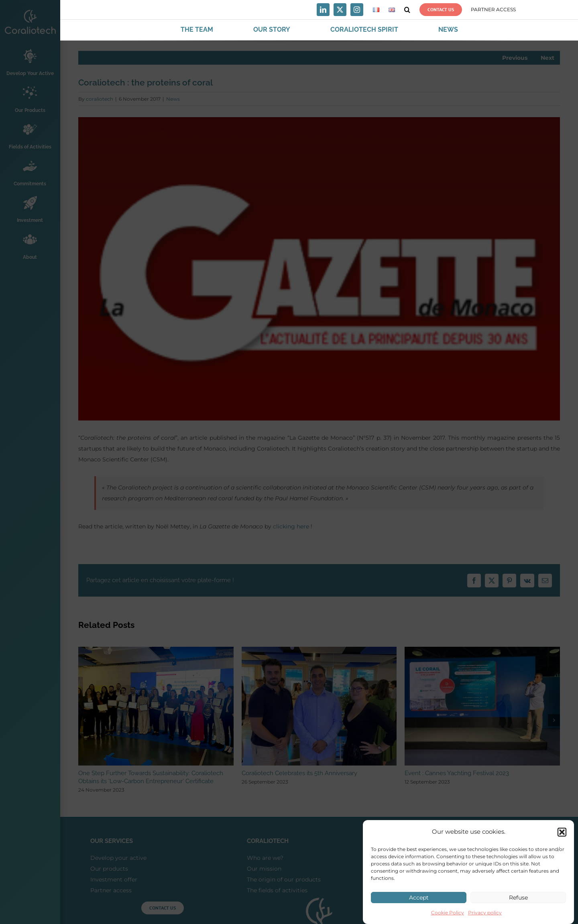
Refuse (518, 902)
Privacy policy (485, 917)
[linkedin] (323, 10)
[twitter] (340, 10)
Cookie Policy (448, 917)
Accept (419, 902)
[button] (562, 837)
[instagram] (357, 10)
